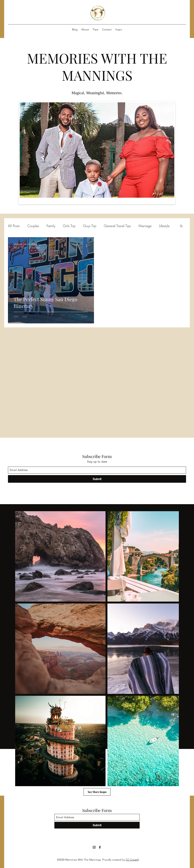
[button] (181, 226)
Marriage (145, 226)
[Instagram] (94, 847)
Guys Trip (90, 226)
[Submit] (97, 479)
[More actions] (88, 246)
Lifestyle (164, 226)
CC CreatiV (132, 860)
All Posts (14, 226)
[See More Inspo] (97, 792)
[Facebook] (100, 847)
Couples (33, 226)
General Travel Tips (117, 226)
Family (51, 226)
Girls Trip (69, 226)
